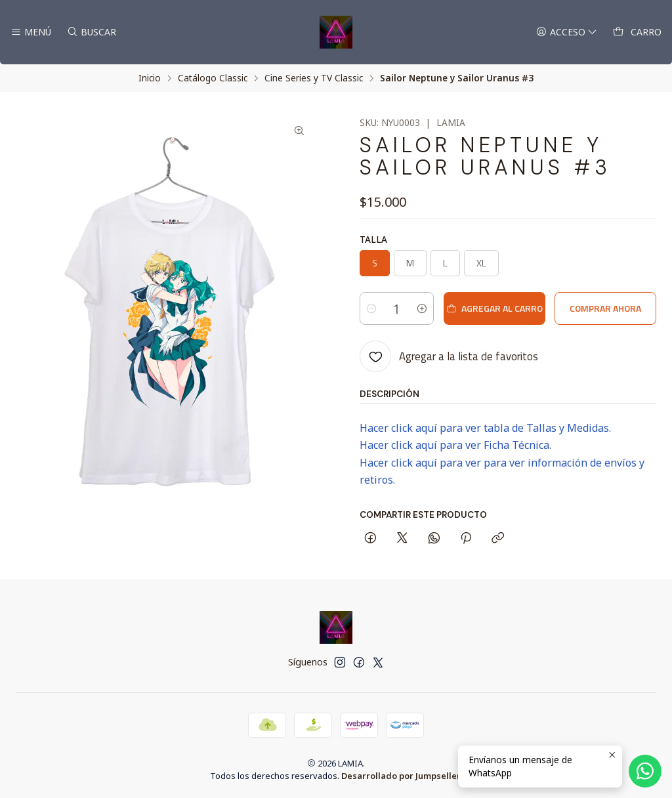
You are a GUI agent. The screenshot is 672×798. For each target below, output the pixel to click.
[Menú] (31, 32)
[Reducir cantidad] (371, 308)
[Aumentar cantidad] (422, 308)
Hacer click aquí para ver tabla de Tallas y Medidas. (485, 428)
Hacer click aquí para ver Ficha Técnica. (455, 445)
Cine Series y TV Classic (314, 78)
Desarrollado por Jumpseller (401, 776)
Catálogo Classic (213, 78)
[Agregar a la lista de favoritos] (449, 356)
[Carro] (637, 32)
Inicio (150, 78)
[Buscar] (91, 32)
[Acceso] (567, 32)
